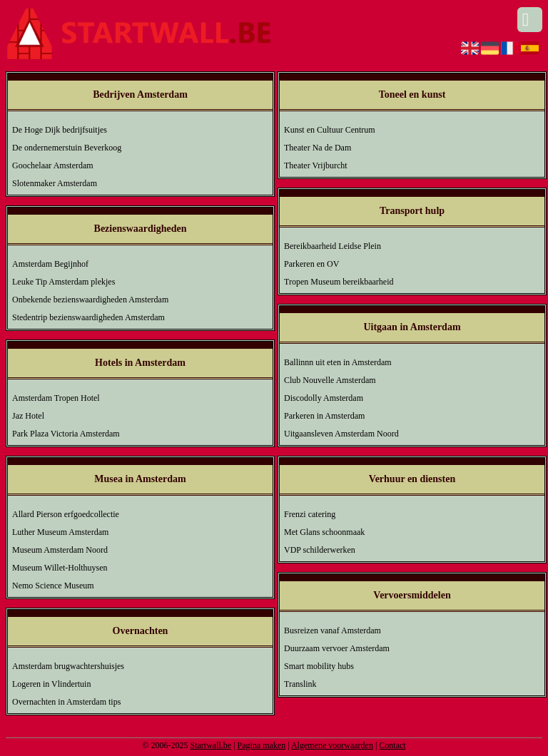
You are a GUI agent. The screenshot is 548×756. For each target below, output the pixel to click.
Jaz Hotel (28, 416)
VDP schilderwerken (320, 550)
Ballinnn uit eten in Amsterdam (338, 362)
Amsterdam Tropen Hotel (56, 398)
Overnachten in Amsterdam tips (66, 702)
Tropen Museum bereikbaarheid (339, 282)
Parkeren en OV (311, 264)
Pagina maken (262, 745)
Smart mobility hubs (319, 666)
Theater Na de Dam (318, 148)
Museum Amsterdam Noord (60, 550)
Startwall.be (210, 745)
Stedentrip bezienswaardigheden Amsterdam (88, 317)
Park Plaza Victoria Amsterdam (66, 434)
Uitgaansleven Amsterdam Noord (341, 434)
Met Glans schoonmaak (324, 532)
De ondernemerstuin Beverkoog (67, 148)
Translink (300, 684)
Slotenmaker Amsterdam (55, 183)
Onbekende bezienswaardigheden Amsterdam (90, 300)
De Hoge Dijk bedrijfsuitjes (60, 130)
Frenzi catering (310, 514)
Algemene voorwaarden (332, 745)
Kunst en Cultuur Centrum (330, 130)
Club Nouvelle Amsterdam (330, 380)
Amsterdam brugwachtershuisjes (68, 666)
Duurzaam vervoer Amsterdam (337, 648)
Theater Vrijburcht (316, 165)
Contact (392, 745)
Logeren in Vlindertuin (51, 684)
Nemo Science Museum (53, 586)
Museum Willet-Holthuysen (60, 568)
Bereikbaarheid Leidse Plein (333, 246)
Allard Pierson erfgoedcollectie (66, 514)
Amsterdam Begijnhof (50, 264)
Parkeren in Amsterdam (324, 416)
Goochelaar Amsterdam (53, 165)
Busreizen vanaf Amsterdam (333, 630)
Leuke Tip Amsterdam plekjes (64, 282)
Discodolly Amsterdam (324, 398)
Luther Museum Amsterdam (60, 532)
